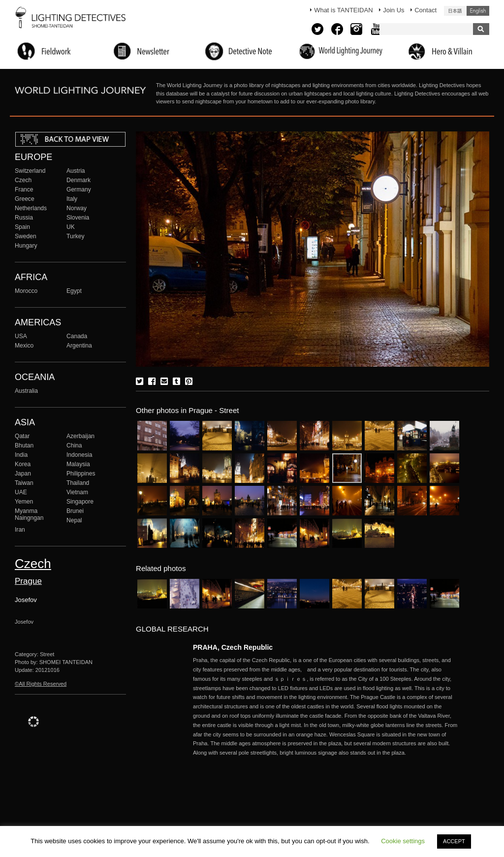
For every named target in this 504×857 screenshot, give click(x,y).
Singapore (80, 502)
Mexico (24, 346)
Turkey (75, 236)
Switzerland (30, 171)
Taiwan (24, 483)
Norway (77, 208)
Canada (77, 336)
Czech (23, 180)
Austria (76, 171)
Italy (72, 199)
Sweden (26, 236)
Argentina (79, 346)
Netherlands (31, 208)
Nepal (74, 520)
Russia (24, 218)
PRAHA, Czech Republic (233, 647)
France (24, 190)
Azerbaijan (80, 436)
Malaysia (78, 464)
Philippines (81, 474)
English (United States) (478, 11)
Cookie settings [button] (403, 841)
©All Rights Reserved (41, 684)
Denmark (79, 180)
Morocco (26, 291)
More (326, 707)
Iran (20, 530)
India (21, 455)
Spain (22, 227)
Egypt (74, 291)
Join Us (394, 10)
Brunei (75, 511)
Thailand (78, 483)
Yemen (24, 502)
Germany (79, 190)
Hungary (26, 246)
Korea (23, 464)
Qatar (22, 436)
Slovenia (78, 218)
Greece (25, 199)
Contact (425, 10)
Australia (26, 391)
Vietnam (77, 492)
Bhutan (24, 445)
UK (71, 227)
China (74, 445)
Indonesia (79, 455)
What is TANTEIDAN (343, 10)
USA (21, 336)
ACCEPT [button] (454, 841)
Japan (23, 474)
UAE (21, 492)
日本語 (455, 11)
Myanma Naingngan (29, 514)
